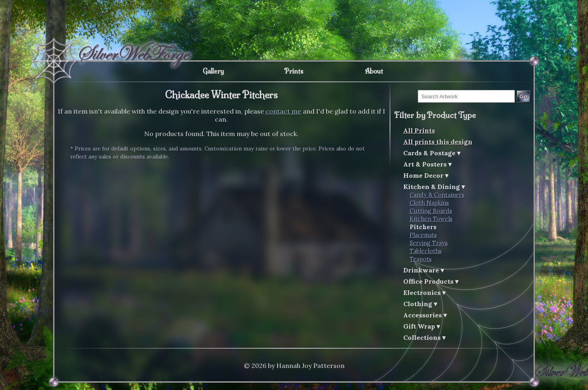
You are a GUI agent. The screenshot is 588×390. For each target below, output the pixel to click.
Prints (294, 71)
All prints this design (438, 142)
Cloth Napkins (429, 203)
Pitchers (423, 227)
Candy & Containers (437, 195)
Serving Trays (429, 243)
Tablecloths (426, 251)
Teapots (421, 259)
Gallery (213, 71)
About (374, 71)
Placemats (423, 235)
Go (524, 96)
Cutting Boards (431, 211)
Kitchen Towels (431, 219)
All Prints (419, 130)
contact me (283, 111)
